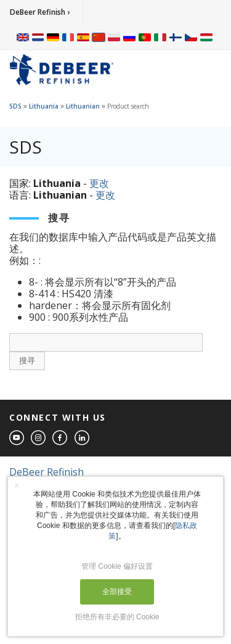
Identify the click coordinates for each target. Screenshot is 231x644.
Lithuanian (83, 106)
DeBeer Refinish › (40, 12)
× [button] (17, 485)
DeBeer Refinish (47, 472)
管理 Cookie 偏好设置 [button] (117, 566)
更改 (99, 183)
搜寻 (27, 360)
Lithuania (44, 106)
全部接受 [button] (117, 592)
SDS (15, 106)
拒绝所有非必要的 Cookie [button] (117, 617)
